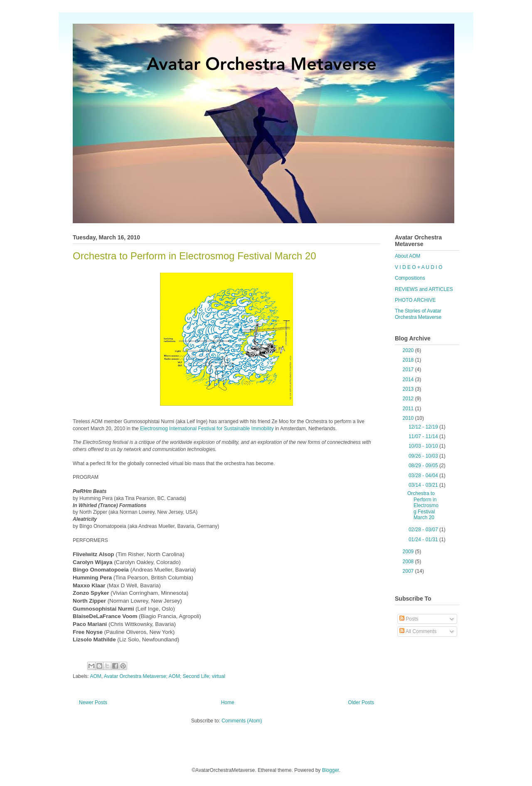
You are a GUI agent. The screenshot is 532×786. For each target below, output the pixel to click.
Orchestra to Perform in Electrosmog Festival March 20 (195, 256)
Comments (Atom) (242, 721)
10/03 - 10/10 (424, 446)
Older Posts (361, 702)
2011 (409, 409)
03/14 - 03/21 (424, 485)
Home (228, 702)
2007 (409, 571)
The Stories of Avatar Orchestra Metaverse (418, 314)
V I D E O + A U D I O (419, 267)
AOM (95, 676)
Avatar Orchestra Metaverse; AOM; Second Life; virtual (165, 676)
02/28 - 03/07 (424, 530)
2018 (409, 360)
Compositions (410, 278)
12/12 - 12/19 (424, 427)
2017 (409, 370)
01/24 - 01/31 (424, 540)
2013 (409, 389)
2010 (409, 418)
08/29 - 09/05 (424, 466)
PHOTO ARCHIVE (415, 300)
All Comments (418, 631)
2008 (409, 562)
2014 (409, 379)
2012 (409, 399)
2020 (409, 350)
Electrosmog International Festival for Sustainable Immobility (207, 429)
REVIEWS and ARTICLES (424, 289)
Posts (409, 619)
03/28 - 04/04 (424, 476)
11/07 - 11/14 (424, 436)
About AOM (408, 256)
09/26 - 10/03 (424, 456)
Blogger (331, 770)
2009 (409, 552)
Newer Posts (93, 702)
